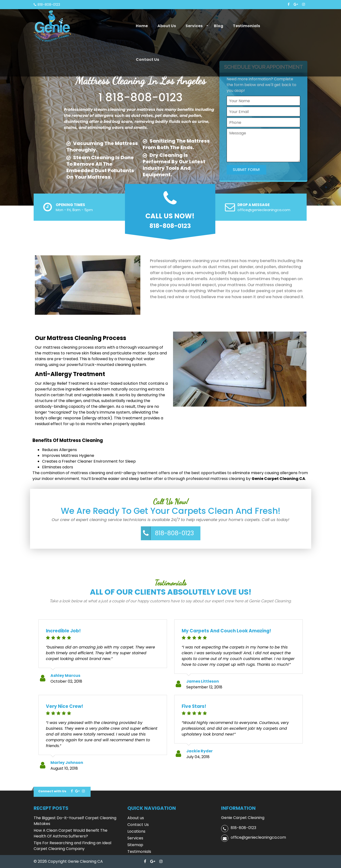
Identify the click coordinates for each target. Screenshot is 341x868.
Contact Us (147, 60)
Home (142, 26)
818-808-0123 (174, 533)
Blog (219, 26)
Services (194, 26)
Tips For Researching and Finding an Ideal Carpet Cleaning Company (72, 846)
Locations (136, 831)
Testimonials (246, 26)
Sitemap (135, 845)
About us (167, 26)
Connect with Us (52, 791)
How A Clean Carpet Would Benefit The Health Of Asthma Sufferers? (71, 833)
